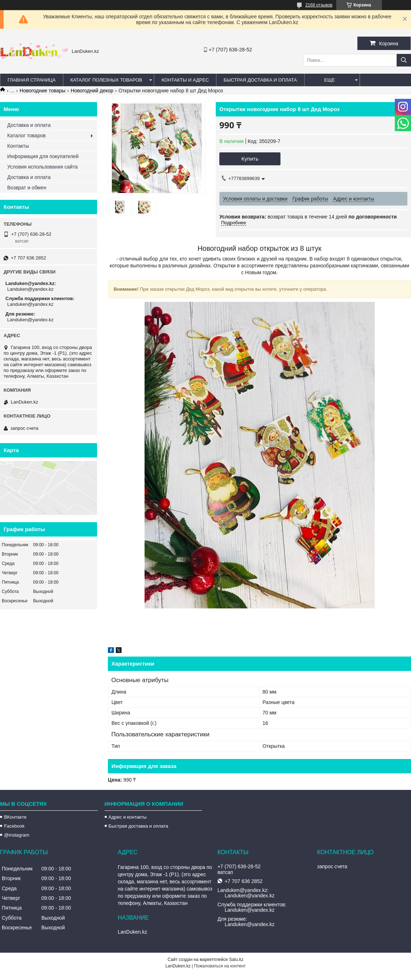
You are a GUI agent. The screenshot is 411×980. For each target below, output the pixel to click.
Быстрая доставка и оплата (138, 826)
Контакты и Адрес (185, 80)
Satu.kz (236, 960)
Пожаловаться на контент (220, 966)
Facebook (14, 826)
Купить (250, 159)
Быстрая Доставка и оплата (260, 80)
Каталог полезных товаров (106, 80)
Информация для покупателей (43, 156)
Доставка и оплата (29, 125)
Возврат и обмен (27, 188)
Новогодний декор (92, 91)
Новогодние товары (43, 91)
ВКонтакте (15, 817)
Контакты (18, 146)
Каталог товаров (26, 135)
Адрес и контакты (128, 817)
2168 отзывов (319, 5)
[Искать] (404, 60)
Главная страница (32, 80)
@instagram (17, 835)
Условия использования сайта (42, 167)
